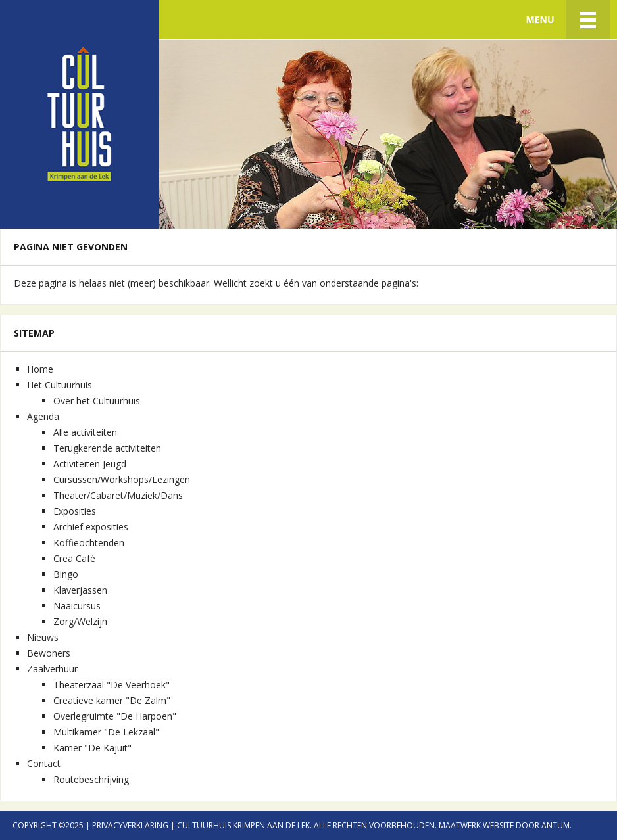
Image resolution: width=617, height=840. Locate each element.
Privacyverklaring (130, 825)
